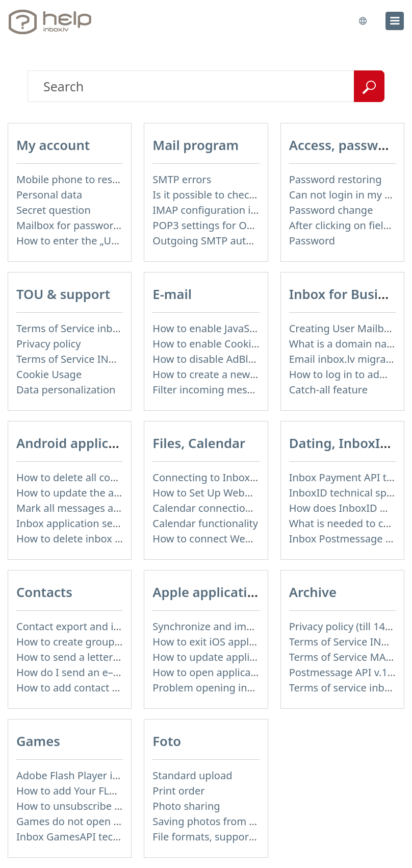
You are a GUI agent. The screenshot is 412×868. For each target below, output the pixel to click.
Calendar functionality (205, 523)
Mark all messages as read (80, 508)
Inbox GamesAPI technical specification (110, 837)
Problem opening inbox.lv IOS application (251, 688)
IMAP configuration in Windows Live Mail (250, 210)
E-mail (172, 294)
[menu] (395, 21)
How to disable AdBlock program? (233, 359)
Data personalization (66, 390)
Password (312, 241)
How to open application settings (231, 672)
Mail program (196, 145)
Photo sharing (186, 806)
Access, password (344, 145)
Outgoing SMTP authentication (226, 241)
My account (53, 145)
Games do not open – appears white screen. (121, 821)
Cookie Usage (49, 374)
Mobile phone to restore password (99, 179)
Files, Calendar (199, 443)
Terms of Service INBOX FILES (87, 359)
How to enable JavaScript (212, 328)
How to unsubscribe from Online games (111, 806)
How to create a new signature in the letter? (257, 374)
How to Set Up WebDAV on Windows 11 (246, 493)
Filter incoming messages (213, 390)
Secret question (54, 210)
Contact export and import (80, 626)
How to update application (216, 657)
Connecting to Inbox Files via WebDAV (243, 477)
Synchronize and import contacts (231, 626)
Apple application (208, 592)
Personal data (49, 195)
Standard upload (192, 775)
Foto (167, 741)
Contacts (44, 592)
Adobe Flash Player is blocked (87, 775)
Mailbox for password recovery (90, 225)
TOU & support (63, 294)
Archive (313, 592)
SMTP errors (182, 179)
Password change (331, 210)
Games (38, 741)
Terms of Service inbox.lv (75, 328)
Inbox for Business (348, 294)
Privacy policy (48, 344)
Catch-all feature (328, 390)
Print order (178, 791)
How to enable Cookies (207, 344)
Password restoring (336, 179)
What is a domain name (346, 344)
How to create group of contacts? (95, 642)
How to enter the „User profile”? (92, 241)
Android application (79, 443)
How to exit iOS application (217, 642)
